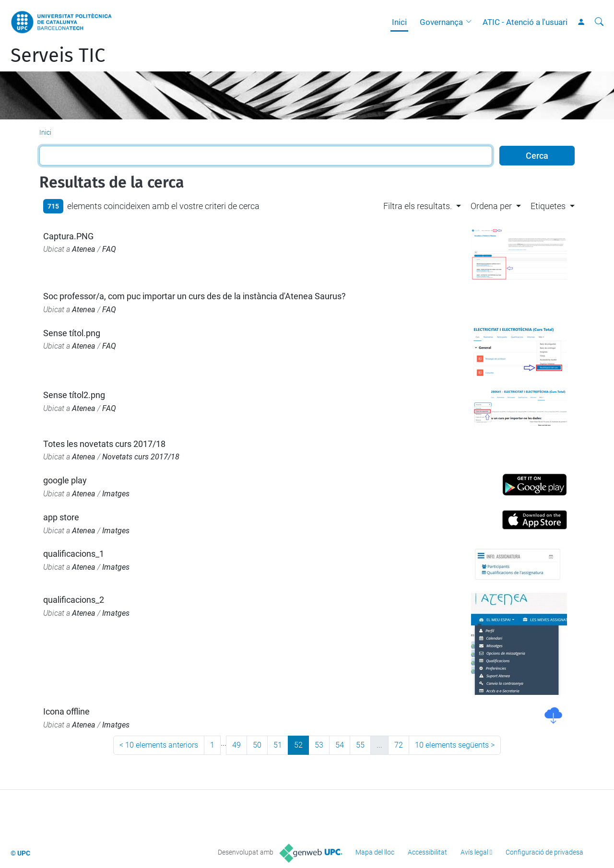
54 (340, 745)
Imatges (116, 494)
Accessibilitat (427, 852)
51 (278, 745)
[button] (471, 22)
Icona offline (66, 711)
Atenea (84, 249)
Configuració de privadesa (544, 852)
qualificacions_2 (74, 600)
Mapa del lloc (375, 852)
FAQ (109, 249)
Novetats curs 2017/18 (141, 457)
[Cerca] (599, 22)
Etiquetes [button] (548, 206)
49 (236, 745)
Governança (441, 22)
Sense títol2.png (74, 395)
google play (65, 480)
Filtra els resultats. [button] (418, 206)
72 (399, 745)
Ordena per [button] (491, 206)
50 (257, 745)
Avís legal (474, 852)
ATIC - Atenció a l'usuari (525, 22)
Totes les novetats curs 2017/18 (104, 444)
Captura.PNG (68, 236)
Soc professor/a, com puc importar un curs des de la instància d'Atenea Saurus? (195, 296)
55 (360, 745)
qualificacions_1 (74, 554)
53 (319, 745)
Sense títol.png (72, 333)
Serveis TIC (58, 56)
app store (61, 517)
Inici (399, 22)
